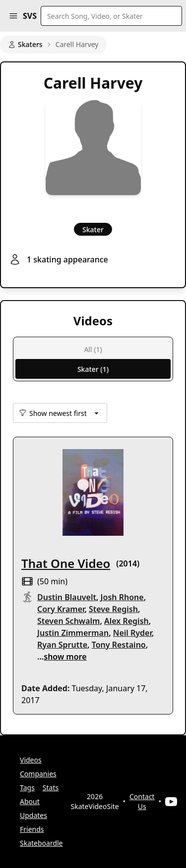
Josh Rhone (122, 597)
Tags (27, 788)
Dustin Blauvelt (67, 597)
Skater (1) (93, 369)
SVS (30, 16)
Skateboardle (41, 843)
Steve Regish (113, 609)
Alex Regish (126, 621)
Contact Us (142, 801)
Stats (51, 788)
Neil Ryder (132, 633)
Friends (32, 829)
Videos (31, 760)
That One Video (66, 563)
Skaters (25, 44)
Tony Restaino (119, 645)
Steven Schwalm (68, 621)
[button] (13, 16)
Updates (33, 815)
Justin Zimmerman (73, 633)
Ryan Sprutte (62, 645)
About (30, 801)
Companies (38, 774)
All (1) (93, 349)
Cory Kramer (61, 609)
